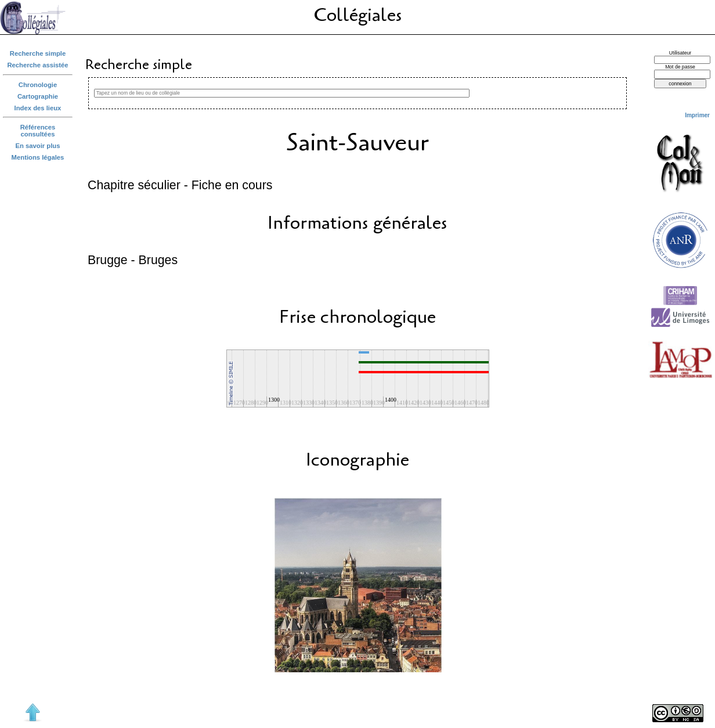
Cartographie (38, 96)
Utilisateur (680, 53)
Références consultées (38, 131)
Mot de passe (680, 67)
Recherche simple (38, 53)
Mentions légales (38, 157)
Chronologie (38, 85)
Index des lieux (38, 108)
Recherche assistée (37, 65)
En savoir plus (37, 146)
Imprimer (697, 115)
